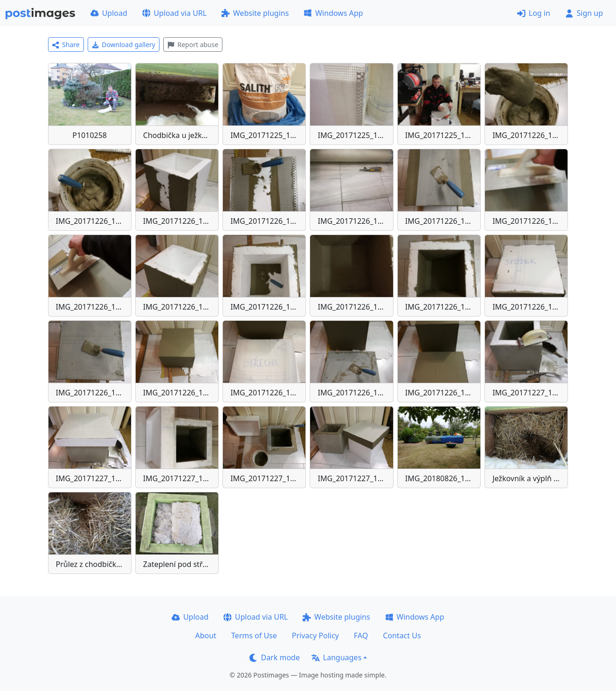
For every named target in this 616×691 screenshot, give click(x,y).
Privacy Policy (315, 636)
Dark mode (275, 657)
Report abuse (193, 45)
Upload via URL (174, 13)
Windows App (333, 13)
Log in (534, 13)
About (205, 636)
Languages (336, 657)
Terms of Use (254, 636)
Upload (109, 13)
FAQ (361, 636)
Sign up (584, 13)
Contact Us (402, 636)
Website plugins (255, 13)
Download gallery (124, 45)
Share (66, 45)
